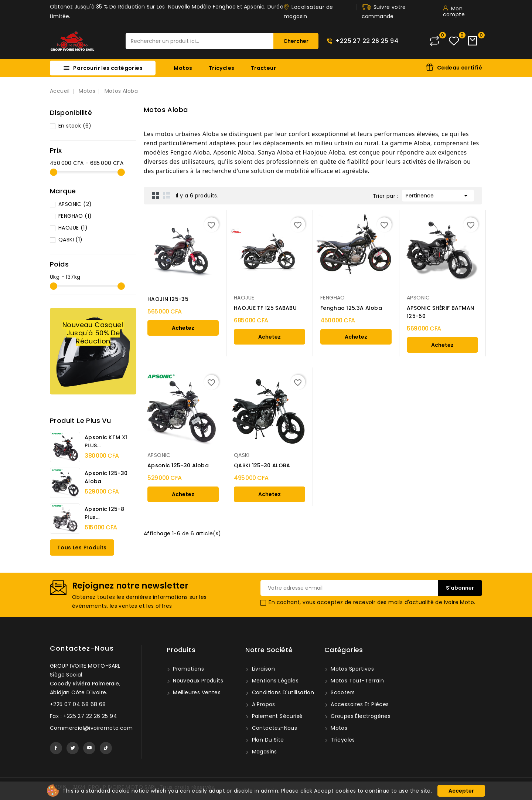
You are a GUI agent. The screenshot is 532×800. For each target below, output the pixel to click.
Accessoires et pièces (359, 704)
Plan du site (267, 740)
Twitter (73, 748)
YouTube (89, 748)
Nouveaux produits (197, 681)
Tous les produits (82, 548)
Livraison (262, 669)
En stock (75, 126)
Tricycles (222, 68)
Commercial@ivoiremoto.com (91, 728)
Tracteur (263, 68)
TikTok (106, 748)
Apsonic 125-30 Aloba (106, 477)
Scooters (342, 692)
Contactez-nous (82, 648)
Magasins (264, 752)
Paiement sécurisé (276, 716)
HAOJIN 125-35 (168, 299)
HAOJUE (73, 228)
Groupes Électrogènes (360, 716)
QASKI (71, 240)
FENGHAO (75, 216)
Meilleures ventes (196, 692)
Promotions (188, 669)
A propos (263, 704)
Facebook (56, 748)
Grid (156, 196)
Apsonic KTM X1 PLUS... (106, 441)
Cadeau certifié (460, 68)
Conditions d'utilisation (282, 692)
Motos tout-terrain (357, 681)
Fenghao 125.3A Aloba (351, 308)
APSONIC (75, 204)
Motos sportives (352, 669)
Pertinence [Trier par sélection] (438, 195)
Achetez (183, 328)
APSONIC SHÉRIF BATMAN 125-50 (440, 312)
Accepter (461, 791)
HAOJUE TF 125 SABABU (265, 308)
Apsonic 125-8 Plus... (104, 513)
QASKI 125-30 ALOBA (262, 465)
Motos (183, 68)
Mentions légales (274, 681)
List (167, 196)
